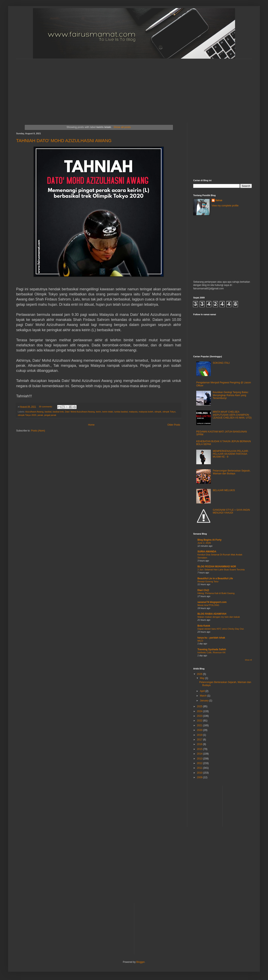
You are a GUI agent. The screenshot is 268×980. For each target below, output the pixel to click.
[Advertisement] (112, 87)
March (204, 696)
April (203, 691)
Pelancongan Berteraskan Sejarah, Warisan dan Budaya (232, 472)
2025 (200, 706)
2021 (200, 725)
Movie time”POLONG (208, 605)
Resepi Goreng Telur (208, 581)
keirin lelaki (108, 412)
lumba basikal (121, 412)
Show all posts (122, 127)
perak (40, 415)
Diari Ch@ (203, 590)
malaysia (133, 412)
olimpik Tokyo (169, 412)
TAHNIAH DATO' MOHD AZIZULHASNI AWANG (64, 141)
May (203, 678)
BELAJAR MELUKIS (224, 490)
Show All (248, 660)
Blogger (140, 962)
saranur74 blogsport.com (212, 602)
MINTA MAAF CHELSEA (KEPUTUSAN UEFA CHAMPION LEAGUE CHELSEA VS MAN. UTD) (232, 415)
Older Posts (174, 425)
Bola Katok (204, 626)
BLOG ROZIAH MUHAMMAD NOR (217, 567)
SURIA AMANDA (207, 552)
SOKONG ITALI (221, 363)
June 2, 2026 (204, 543)
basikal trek (58, 412)
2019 (200, 735)
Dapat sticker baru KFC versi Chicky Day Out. (221, 629)
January (205, 701)
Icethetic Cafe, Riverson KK (212, 652)
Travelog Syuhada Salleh (212, 649)
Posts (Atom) (38, 431)
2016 (200, 744)
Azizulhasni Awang (34, 412)
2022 (200, 721)
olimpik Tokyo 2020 (27, 415)
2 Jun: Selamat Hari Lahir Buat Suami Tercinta (221, 570)
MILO (200, 641)
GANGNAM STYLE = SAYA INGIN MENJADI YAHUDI (231, 511)
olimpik (158, 412)
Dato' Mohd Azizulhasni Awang (80, 412)
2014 (200, 754)
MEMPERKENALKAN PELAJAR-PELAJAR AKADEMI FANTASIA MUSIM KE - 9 (231, 454)
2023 (200, 716)
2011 (200, 768)
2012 (200, 763)
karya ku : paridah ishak (211, 638)
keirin (98, 412)
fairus (219, 200)
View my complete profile (225, 206)
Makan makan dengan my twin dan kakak (219, 617)
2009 (200, 777)
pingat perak (50, 415)
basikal (48, 412)
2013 (200, 759)
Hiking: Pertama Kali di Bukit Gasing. (216, 593)
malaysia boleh (146, 412)
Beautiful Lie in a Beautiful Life (215, 578)
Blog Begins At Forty (209, 540)
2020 (200, 730)
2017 (200, 740)
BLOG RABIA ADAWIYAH (212, 614)
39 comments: (46, 407)
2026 (200, 674)
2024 (200, 711)
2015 (200, 749)
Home (91, 425)
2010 (200, 773)
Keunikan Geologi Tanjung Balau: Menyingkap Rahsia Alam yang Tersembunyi (231, 395)
